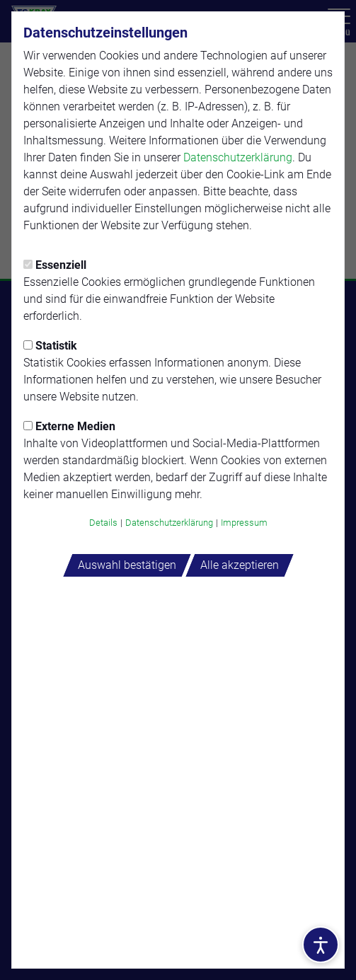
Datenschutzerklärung (238, 157)
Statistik (50, 346)
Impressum (244, 523)
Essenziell (55, 265)
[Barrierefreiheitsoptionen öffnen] (321, 945)
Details (103, 523)
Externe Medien (69, 426)
